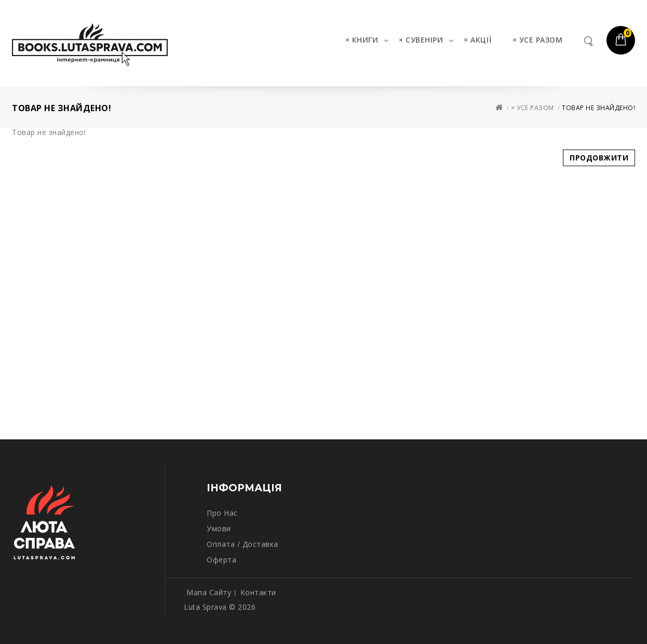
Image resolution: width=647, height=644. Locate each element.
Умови (219, 528)
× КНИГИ (362, 40)
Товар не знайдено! (598, 108)
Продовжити (599, 158)
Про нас (222, 513)
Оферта (221, 560)
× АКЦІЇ (478, 40)
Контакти (258, 592)
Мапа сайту (209, 592)
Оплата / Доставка (242, 544)
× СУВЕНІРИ (421, 40)
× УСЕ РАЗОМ (538, 40)
